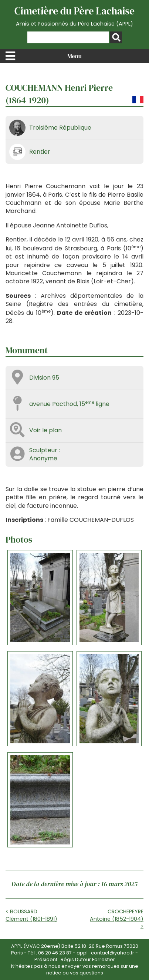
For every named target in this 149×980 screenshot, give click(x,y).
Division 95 (44, 378)
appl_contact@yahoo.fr (105, 953)
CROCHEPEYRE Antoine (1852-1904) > (117, 919)
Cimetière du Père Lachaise (74, 16)
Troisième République (60, 128)
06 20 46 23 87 (55, 953)
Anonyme (43, 458)
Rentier (40, 152)
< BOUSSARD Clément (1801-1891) (31, 915)
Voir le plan (45, 430)
